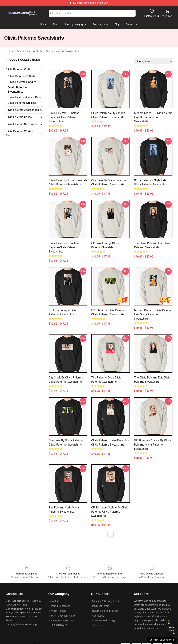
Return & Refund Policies (105, 611)
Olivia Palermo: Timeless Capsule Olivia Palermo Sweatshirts (64, 117)
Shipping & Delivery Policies (107, 601)
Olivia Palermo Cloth (29, 51)
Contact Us (98, 616)
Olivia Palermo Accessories (22, 110)
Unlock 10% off (171, 629)
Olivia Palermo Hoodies (22, 82)
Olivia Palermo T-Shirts (22, 76)
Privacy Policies (58, 611)
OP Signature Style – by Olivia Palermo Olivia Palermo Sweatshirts (153, 445)
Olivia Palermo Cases (19, 117)
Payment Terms (101, 606)
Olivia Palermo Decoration (22, 124)
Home (9, 51)
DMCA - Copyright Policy (62, 616)
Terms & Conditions (60, 606)
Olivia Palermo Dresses (22, 103)
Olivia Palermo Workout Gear (20, 133)
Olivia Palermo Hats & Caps (25, 97)
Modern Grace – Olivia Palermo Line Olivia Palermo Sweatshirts (153, 117)
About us (54, 601)
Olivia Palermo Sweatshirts (62, 51)
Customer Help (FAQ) (104, 621)
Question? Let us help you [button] (162, 640)
